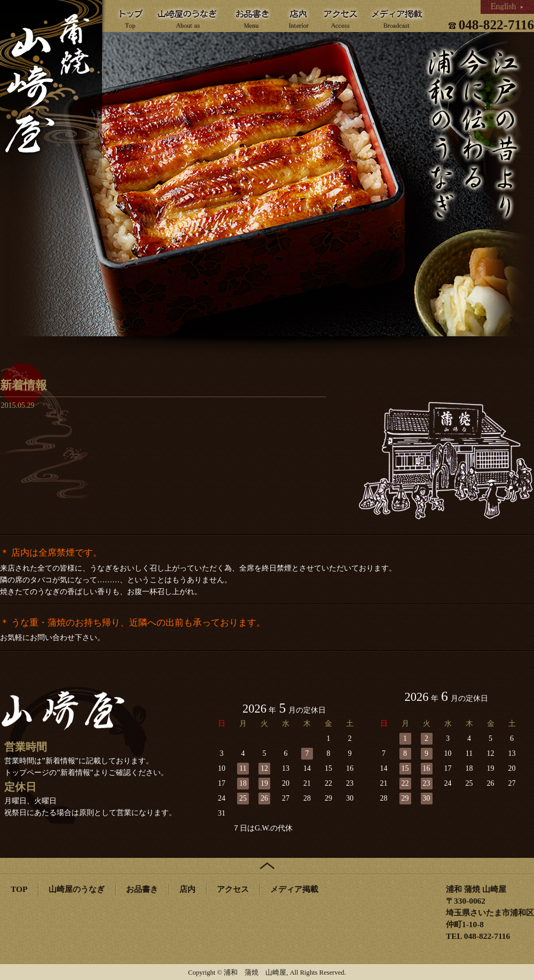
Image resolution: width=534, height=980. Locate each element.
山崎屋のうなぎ (77, 889)
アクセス (233, 889)
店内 (187, 889)
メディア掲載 (294, 889)
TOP (19, 889)
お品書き (142, 889)
